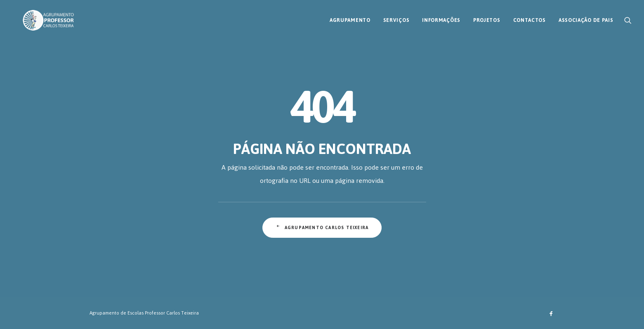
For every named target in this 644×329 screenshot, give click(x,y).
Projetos (487, 18)
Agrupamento (350, 18)
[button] (628, 18)
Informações (441, 18)
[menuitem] (350, 18)
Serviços (396, 18)
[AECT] (38, 18)
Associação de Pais (586, 18)
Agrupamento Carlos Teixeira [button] (322, 228)
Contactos (530, 18)
